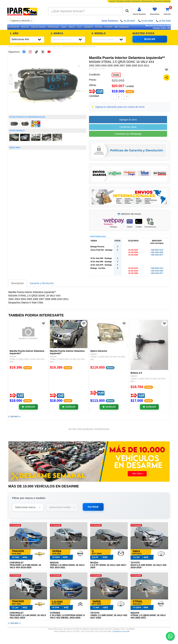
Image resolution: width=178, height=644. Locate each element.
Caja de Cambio (39, 27)
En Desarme (14, 27)
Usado (116, 75)
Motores (25, 27)
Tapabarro (89, 27)
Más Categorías (122, 27)
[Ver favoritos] (155, 11)
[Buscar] (127, 11)
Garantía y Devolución (143, 1)
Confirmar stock (128, 127)
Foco (79, 27)
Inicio (112, 1)
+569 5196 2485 (157, 252)
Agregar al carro (128, 120)
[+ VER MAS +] (14, 417)
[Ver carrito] (167, 11)
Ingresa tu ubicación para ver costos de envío (120, 107)
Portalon (109, 27)
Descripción (17, 283)
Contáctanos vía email (121, 631)
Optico (72, 27)
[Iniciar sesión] (139, 11)
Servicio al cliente (162, 1)
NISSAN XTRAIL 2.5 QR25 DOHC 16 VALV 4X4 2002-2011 (37, 46)
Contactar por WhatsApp (128, 134)
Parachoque (53, 27)
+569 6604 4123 (157, 250)
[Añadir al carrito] (28, 407)
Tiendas (120, 1)
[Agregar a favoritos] (167, 70)
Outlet (128, 1)
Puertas (99, 27)
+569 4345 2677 (157, 255)
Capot (64, 27)
